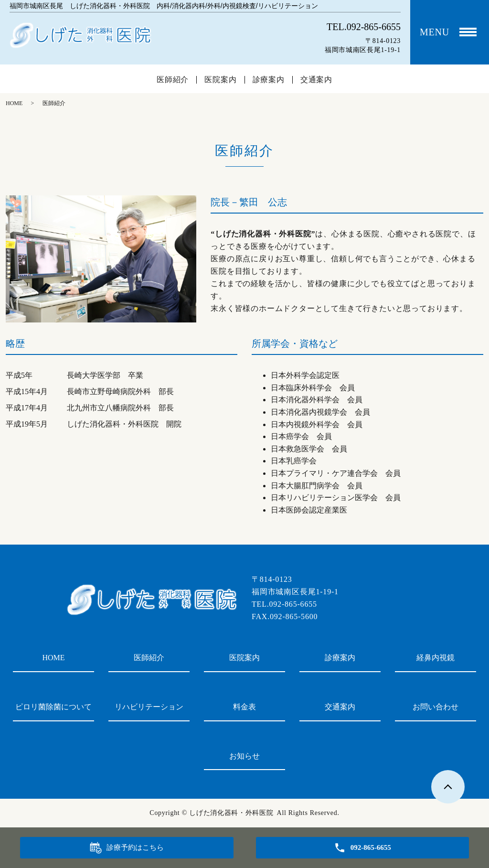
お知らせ (244, 756)
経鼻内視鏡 (436, 658)
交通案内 (316, 80)
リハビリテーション (149, 707)
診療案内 (269, 80)
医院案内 (220, 80)
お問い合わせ (436, 707)
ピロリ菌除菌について (53, 707)
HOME (14, 103)
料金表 (244, 707)
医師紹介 (173, 80)
